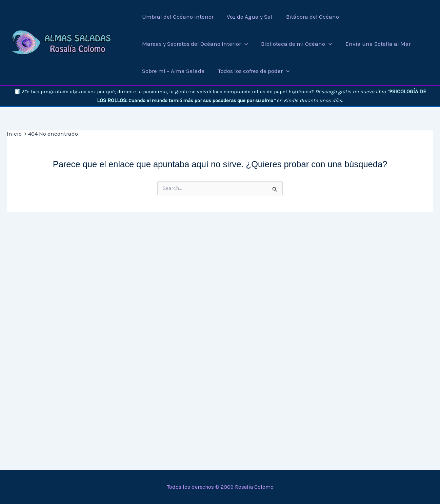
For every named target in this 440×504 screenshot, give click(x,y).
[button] (194, 44)
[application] (244, 44)
